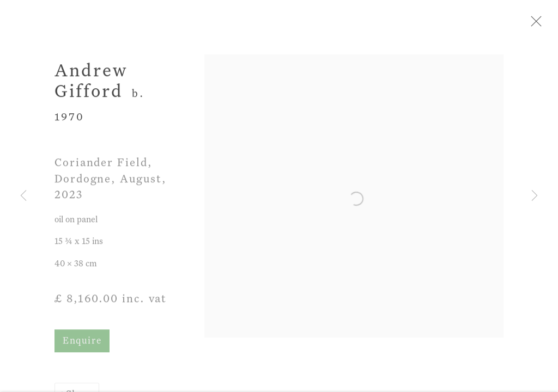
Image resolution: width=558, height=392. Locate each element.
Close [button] (536, 24)
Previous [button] (23, 196)
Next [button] (535, 196)
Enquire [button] (82, 344)
